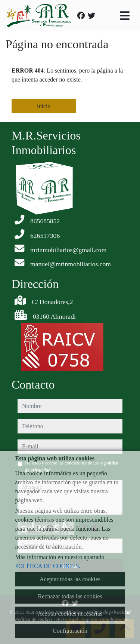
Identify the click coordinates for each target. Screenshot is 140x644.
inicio (44, 106)
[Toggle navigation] (125, 16)
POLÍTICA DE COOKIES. (48, 566)
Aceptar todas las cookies (70, 579)
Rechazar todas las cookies (70, 596)
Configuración (70, 631)
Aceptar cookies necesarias (70, 614)
